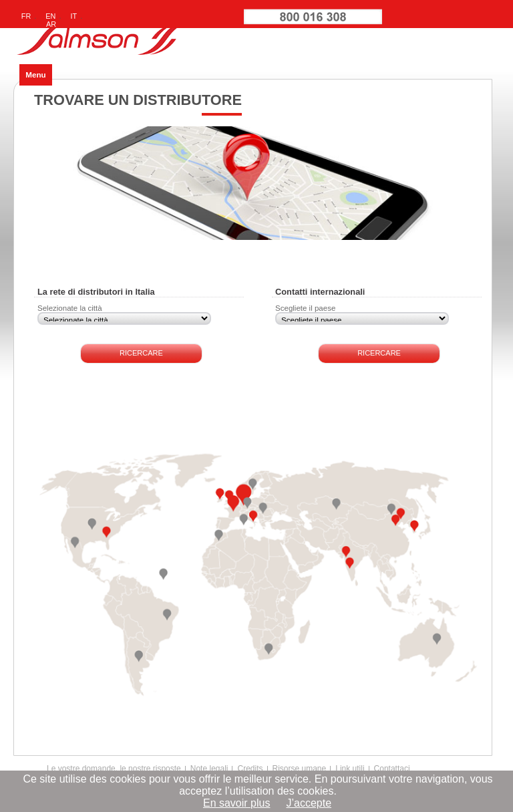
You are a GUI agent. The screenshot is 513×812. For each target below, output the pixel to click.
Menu (35, 75)
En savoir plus (237, 803)
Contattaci (392, 769)
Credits (250, 769)
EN (50, 16)
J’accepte (309, 803)
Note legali (209, 769)
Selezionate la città (70, 308)
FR (26, 16)
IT (74, 16)
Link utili (350, 769)
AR (51, 24)
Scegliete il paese (305, 308)
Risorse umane (300, 769)
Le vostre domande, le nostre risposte (114, 769)
